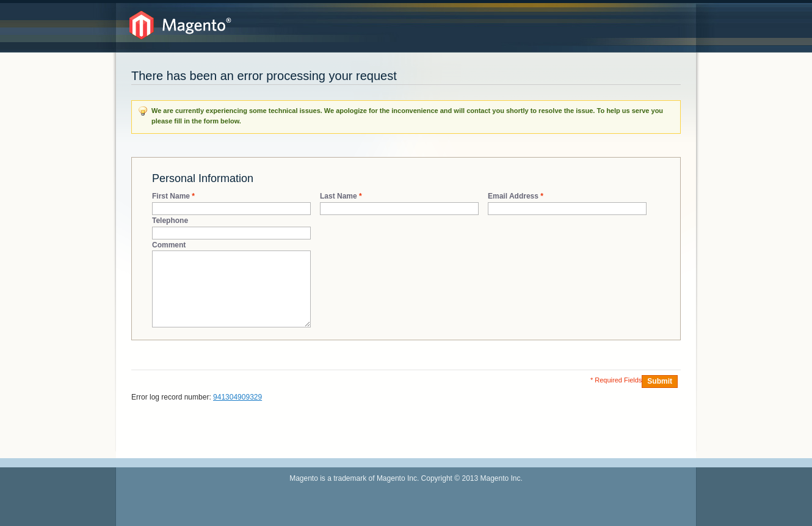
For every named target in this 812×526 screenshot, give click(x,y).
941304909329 (237, 397)
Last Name (339, 196)
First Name (171, 196)
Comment (169, 245)
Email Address (513, 196)
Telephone (170, 221)
